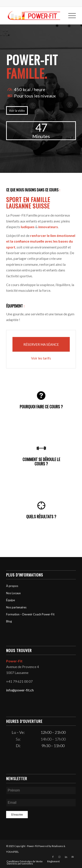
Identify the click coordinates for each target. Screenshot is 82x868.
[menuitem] (70, 16)
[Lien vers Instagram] (59, 857)
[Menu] (70, 16)
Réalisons (57, 846)
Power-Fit (32, 846)
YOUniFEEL (12, 852)
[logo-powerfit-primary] (34, 16)
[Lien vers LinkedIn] (66, 857)
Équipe (10, 600)
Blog (9, 621)
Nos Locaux (13, 593)
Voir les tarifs (41, 358)
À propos (12, 586)
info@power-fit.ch (20, 690)
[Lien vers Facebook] (53, 857)
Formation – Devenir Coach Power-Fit (30, 614)
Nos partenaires (16, 607)
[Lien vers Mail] (73, 857)
